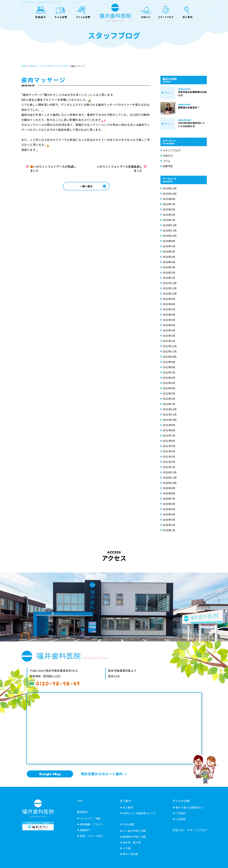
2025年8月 (169, 199)
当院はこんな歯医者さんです (139, 813)
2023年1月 (169, 341)
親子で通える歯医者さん (190, 807)
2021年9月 (169, 425)
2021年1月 (169, 467)
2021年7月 (169, 435)
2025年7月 (169, 204)
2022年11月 (170, 351)
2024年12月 (170, 225)
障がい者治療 (130, 854)
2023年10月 (170, 294)
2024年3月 (169, 267)
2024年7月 (169, 246)
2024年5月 (169, 257)
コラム (167, 161)
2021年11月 (170, 414)
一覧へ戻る (86, 186)
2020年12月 (170, 472)
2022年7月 (169, 372)
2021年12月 (170, 409)
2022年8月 (169, 367)
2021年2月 (169, 462)
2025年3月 (169, 209)
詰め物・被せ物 (132, 842)
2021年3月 (169, 457)
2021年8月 (169, 430)
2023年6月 (169, 315)
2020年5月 (169, 509)
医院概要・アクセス (92, 824)
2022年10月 (170, 357)
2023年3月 (169, 330)
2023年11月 (170, 288)
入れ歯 (127, 848)
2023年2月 (169, 336)
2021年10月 (170, 420)
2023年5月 (169, 320)
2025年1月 (169, 220)
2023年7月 (169, 309)
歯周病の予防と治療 (134, 837)
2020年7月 (169, 499)
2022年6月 (169, 378)
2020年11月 (170, 478)
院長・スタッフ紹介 (92, 836)
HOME (24, 66)
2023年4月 (169, 325)
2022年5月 (169, 383)
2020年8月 (169, 493)
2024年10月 (170, 236)
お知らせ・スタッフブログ (41, 66)
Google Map (50, 774)
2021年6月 (169, 441)
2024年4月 (169, 262)
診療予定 (168, 166)
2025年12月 (170, 188)
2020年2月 (169, 525)
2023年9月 (169, 299)
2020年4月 (169, 514)
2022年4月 (169, 388)
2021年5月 (169, 446)
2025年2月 (169, 215)
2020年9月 (169, 488)
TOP (80, 801)
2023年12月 (170, 283)
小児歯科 (181, 813)
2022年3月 (169, 393)
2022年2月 (169, 399)
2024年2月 (169, 272)
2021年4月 (169, 451)
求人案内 (128, 807)
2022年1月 (169, 404)
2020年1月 (169, 530)
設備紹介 (85, 830)
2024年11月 (170, 230)
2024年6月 (169, 251)
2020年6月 (169, 504)
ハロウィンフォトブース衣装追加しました (119, 168)
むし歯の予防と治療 (134, 831)
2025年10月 (170, 194)
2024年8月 (169, 241)
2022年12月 (170, 346)
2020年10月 (170, 483)
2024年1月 (169, 278)
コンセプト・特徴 (90, 818)
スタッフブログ (62, 66)
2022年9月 (169, 362)
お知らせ (168, 156)
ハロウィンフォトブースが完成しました (53, 168)
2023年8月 (169, 304)
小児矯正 (181, 819)
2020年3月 (169, 520)
